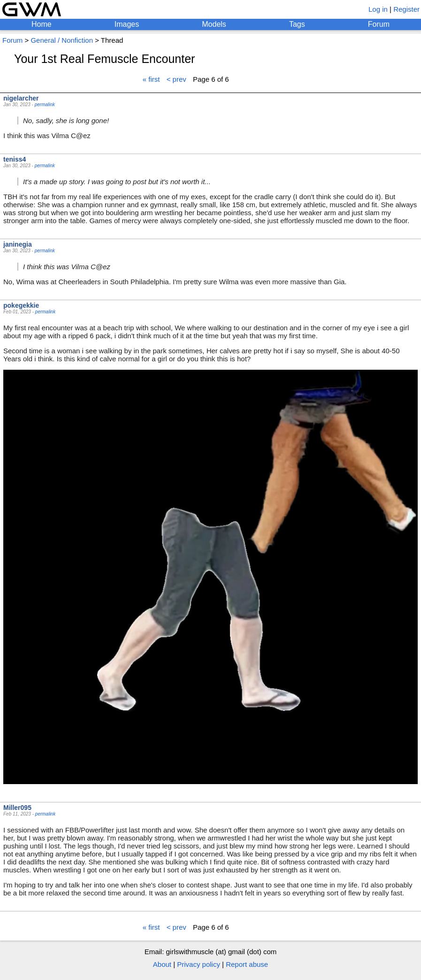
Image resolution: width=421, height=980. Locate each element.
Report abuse (247, 964)
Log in (378, 9)
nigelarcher (21, 98)
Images (127, 24)
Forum (379, 24)
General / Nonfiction (62, 40)
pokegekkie (21, 305)
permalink (45, 105)
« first (151, 79)
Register (406, 9)
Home (42, 24)
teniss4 (15, 159)
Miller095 (17, 808)
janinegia (18, 244)
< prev (176, 79)
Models (214, 24)
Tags (297, 24)
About (162, 964)
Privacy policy (199, 964)
